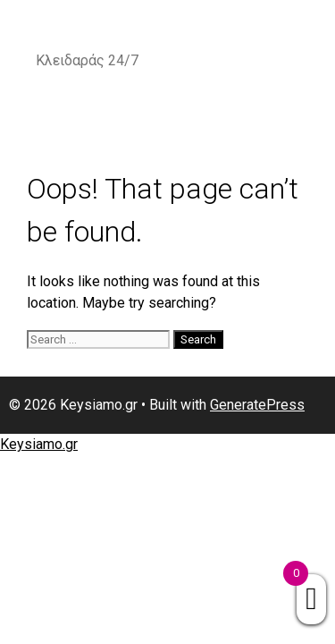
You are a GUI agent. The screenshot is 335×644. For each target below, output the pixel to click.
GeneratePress (257, 405)
